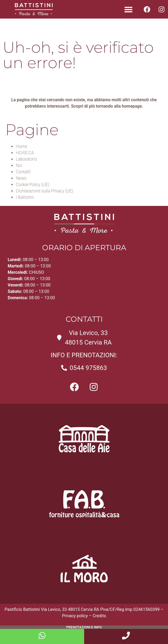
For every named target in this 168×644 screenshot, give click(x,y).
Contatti (23, 172)
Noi (19, 166)
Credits (99, 616)
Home (22, 146)
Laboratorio (26, 159)
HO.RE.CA (25, 153)
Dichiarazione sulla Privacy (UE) (45, 191)
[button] (129, 9)
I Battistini (25, 197)
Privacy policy (75, 616)
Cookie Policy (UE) (33, 185)
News (21, 178)
